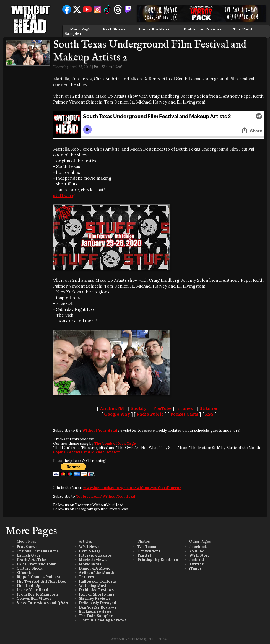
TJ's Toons (147, 547)
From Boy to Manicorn (37, 594)
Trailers (86, 577)
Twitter (196, 564)
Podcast (197, 560)
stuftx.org (64, 196)
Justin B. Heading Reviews (103, 620)
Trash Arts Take (31, 560)
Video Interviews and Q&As (42, 603)
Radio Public (150, 414)
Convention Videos (34, 598)
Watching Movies (95, 586)
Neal (118, 67)
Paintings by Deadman (158, 560)
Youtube (197, 551)
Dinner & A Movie (95, 568)
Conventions (149, 551)
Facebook (198, 547)
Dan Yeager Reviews (98, 607)
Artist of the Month (96, 573)
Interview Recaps (95, 555)
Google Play (117, 414)
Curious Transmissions (38, 551)
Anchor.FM (112, 408)
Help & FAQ (89, 551)
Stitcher (209, 408)
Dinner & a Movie (154, 29)
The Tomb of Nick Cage (115, 443)
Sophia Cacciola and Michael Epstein (87, 452)
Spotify (139, 408)
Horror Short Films (97, 594)
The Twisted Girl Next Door (42, 581)
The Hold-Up (28, 586)
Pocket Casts (184, 414)
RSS (209, 414)
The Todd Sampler (96, 616)
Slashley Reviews (95, 598)
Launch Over (28, 555)
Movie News (90, 564)
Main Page (80, 29)
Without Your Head (100, 430)
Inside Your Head (33, 590)
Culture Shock (29, 568)
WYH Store (199, 555)
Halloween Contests (97, 581)
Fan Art (144, 555)
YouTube (162, 408)
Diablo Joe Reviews (202, 29)
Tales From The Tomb (37, 564)
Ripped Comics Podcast (38, 577)
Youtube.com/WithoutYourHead (106, 496)
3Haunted (26, 573)
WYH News (89, 547)
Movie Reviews (93, 560)
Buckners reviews (95, 611)
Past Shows (114, 29)
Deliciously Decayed (98, 603)
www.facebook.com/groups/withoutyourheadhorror (132, 488)
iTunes (185, 408)
